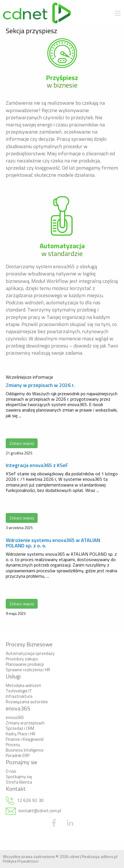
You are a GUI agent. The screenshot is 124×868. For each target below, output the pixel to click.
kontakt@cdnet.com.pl (40, 811)
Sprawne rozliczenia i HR (28, 670)
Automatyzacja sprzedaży (30, 653)
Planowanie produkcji (25, 664)
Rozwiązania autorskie (27, 702)
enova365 (15, 717)
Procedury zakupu (22, 659)
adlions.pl (109, 856)
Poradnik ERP (18, 755)
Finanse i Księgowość (25, 739)
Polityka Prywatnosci (21, 861)
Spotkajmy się (19, 777)
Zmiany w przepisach (25, 723)
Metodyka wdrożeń (23, 685)
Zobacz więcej (22, 443)
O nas (11, 771)
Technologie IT (19, 691)
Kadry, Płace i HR (21, 734)
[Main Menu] (118, 13)
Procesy (13, 745)
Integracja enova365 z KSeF (37, 465)
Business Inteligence (25, 750)
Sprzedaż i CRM (20, 728)
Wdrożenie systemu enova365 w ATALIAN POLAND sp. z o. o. (53, 543)
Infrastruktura (19, 696)
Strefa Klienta (19, 782)
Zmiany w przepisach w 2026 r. (40, 385)
